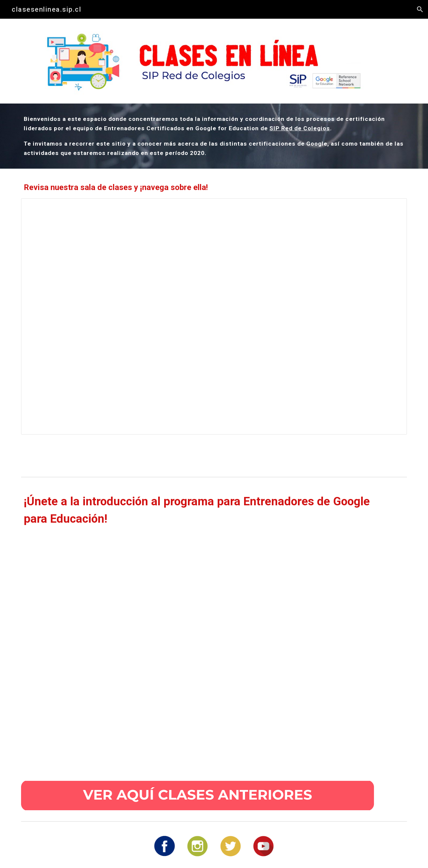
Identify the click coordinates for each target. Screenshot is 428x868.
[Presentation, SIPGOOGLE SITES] (214, 316)
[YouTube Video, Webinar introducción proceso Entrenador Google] (198, 652)
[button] (420, 9)
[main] (214, 136)
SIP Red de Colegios (300, 128)
